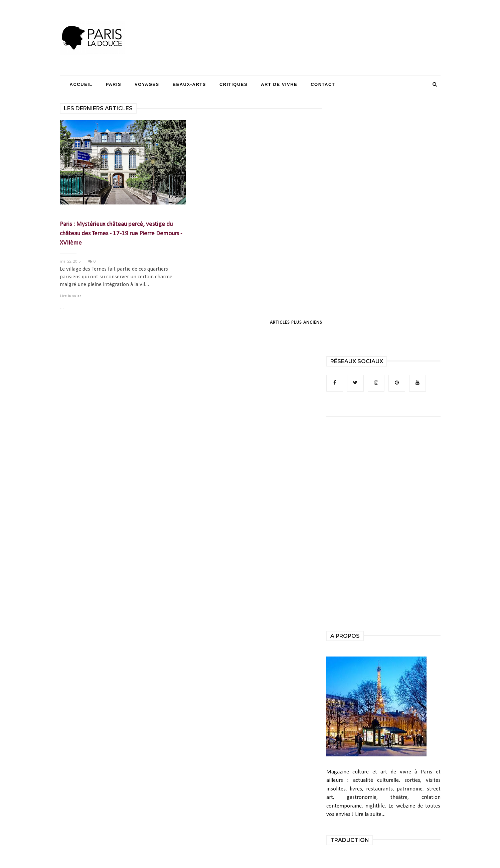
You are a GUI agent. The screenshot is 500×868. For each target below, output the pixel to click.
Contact (323, 84)
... (62, 307)
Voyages (147, 84)
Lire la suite (71, 296)
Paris (114, 84)
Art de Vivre (279, 84)
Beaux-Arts (189, 84)
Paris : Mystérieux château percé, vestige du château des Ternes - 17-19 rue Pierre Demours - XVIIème (121, 234)
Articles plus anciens (296, 323)
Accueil (81, 84)
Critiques (233, 84)
